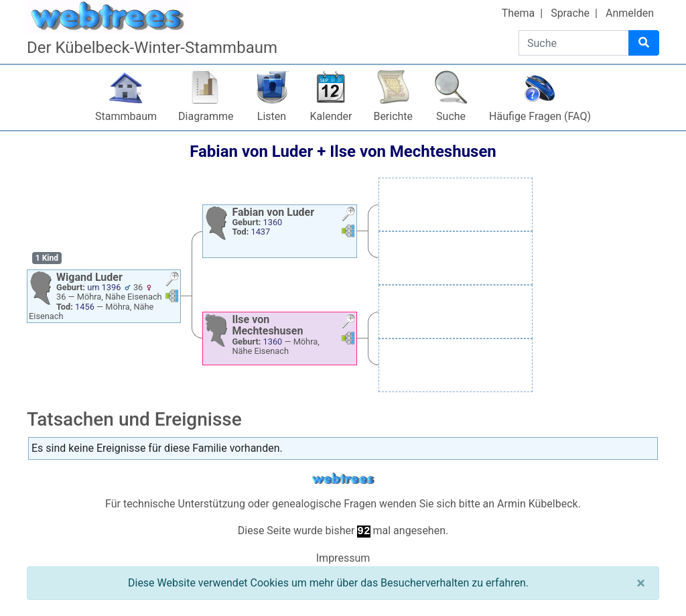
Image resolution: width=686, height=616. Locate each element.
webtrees (343, 479)
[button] (172, 281)
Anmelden (630, 13)
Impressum (343, 558)
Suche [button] (451, 116)
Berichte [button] (393, 116)
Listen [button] (272, 116)
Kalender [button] (331, 116)
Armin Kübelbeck (538, 504)
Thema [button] (519, 13)
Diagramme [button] (206, 116)
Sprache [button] (570, 13)
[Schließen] (641, 583)
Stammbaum (126, 116)
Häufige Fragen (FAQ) (540, 116)
